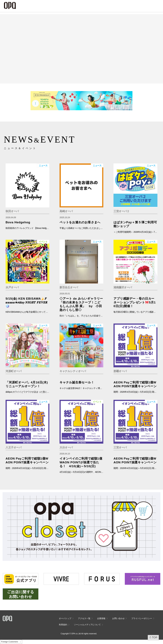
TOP (155, 637)
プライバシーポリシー (142, 618)
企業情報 (101, 618)
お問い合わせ (118, 618)
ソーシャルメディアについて (87, 625)
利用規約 (63, 625)
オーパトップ (65, 618)
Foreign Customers (10, 642)
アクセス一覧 (84, 618)
